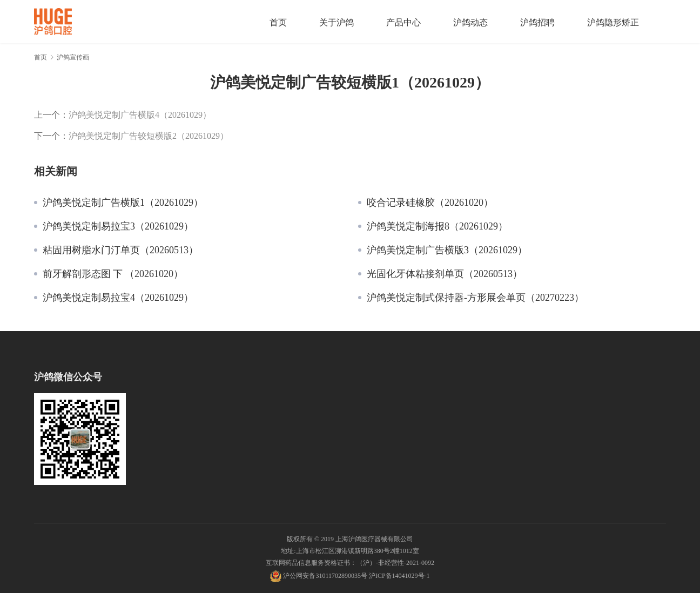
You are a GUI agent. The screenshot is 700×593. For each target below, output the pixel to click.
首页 (278, 22)
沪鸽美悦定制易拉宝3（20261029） (118, 226)
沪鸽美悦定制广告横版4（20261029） (140, 114)
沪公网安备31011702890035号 (325, 575)
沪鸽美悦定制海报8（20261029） (437, 226)
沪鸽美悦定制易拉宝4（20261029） (118, 298)
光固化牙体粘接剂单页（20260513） (445, 274)
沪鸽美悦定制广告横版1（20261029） (123, 203)
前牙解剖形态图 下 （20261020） (113, 274)
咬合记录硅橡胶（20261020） (430, 203)
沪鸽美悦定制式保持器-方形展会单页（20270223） (475, 298)
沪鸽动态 (470, 22)
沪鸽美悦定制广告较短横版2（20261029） (149, 136)
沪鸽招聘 (537, 22)
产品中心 (403, 22)
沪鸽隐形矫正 (613, 22)
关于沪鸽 (336, 22)
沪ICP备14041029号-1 (399, 575)
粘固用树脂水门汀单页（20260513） (120, 250)
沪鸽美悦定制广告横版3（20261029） (447, 250)
